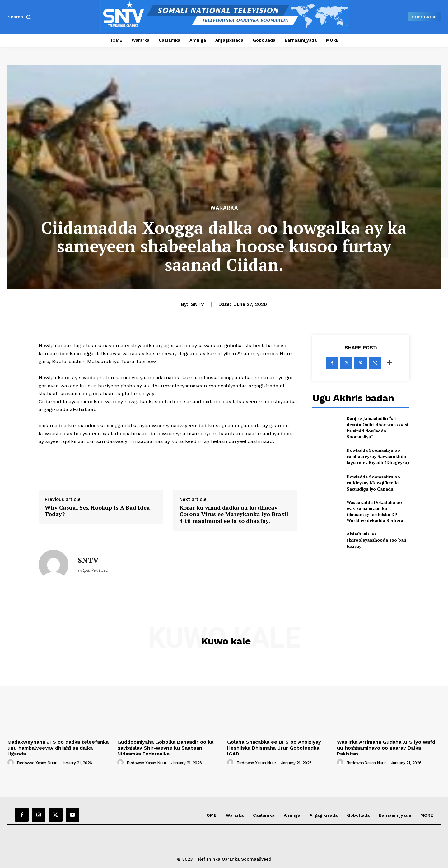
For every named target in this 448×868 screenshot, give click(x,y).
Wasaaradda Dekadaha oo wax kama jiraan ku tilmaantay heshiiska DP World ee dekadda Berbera (375, 511)
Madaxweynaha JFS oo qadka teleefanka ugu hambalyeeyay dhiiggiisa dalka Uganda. (58, 748)
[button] (21, 17)
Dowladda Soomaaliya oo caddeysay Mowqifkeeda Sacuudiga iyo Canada (373, 483)
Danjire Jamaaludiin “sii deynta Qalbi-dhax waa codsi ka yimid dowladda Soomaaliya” (377, 427)
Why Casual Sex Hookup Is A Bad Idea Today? (97, 511)
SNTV (198, 304)
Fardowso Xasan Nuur (37, 763)
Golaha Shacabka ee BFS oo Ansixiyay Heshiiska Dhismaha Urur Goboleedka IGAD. (274, 748)
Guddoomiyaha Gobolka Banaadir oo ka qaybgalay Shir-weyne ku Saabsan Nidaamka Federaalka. (165, 748)
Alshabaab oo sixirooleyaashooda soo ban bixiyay (376, 540)
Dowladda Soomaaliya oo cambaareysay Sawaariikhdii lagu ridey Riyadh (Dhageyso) (378, 456)
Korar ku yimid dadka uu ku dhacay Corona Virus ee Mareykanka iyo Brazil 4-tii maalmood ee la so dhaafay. (234, 514)
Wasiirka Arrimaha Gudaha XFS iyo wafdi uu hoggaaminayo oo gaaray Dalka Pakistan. (387, 748)
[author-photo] (12, 763)
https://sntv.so (93, 570)
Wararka (224, 208)
